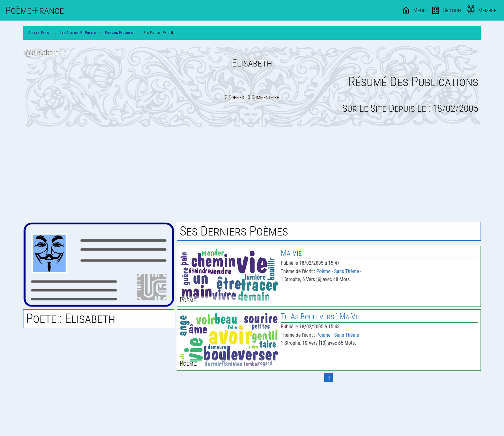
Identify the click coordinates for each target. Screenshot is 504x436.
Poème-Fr (35, 10)
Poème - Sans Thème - (339, 271)
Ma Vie (291, 253)
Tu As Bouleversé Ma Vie (321, 317)
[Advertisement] (252, 174)
